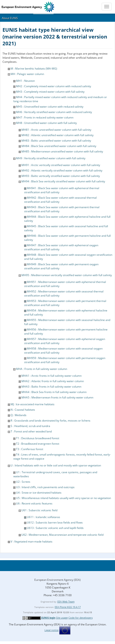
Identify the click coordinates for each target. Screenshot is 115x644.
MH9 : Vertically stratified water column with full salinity (51, 158)
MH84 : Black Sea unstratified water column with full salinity (59, 146)
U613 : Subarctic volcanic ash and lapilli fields (55, 528)
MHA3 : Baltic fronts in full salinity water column (51, 387)
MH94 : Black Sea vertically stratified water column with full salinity (63, 181)
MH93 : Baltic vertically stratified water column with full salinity (61, 176)
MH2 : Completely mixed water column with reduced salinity (54, 86)
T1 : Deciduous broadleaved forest (38, 438)
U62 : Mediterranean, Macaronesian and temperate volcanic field (62, 535)
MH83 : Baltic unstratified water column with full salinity (56, 141)
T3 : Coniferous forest (30, 449)
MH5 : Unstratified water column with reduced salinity (50, 107)
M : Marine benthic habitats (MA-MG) (34, 69)
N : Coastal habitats (23, 410)
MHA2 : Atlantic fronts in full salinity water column (53, 381)
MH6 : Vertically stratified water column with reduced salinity (54, 112)
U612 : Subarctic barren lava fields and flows (55, 522)
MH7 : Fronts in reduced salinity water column (45, 117)
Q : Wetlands (19, 415)
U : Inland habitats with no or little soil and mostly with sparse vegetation (56, 465)
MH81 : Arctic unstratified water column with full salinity (56, 130)
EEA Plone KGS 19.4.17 (68, 607)
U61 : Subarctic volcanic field (39, 510)
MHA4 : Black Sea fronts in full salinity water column (54, 392)
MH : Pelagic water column (27, 74)
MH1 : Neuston (25, 81)
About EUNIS (10, 18)
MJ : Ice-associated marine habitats (33, 404)
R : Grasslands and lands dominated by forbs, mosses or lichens (50, 421)
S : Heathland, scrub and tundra (30, 426)
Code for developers (81, 618)
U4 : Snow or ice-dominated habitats (39, 493)
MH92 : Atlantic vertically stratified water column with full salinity (62, 170)
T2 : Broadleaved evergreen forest (38, 444)
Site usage (62, 618)
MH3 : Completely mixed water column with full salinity (50, 92)
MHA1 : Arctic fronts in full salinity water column (52, 376)
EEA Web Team (66, 602)
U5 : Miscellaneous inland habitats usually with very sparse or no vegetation (63, 498)
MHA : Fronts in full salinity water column (42, 369)
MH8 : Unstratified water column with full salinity (46, 123)
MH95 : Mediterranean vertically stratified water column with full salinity (67, 275)
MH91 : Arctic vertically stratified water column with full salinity (61, 165)
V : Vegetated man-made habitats (32, 541)
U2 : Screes (23, 482)
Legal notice (52, 630)
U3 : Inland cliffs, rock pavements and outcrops (45, 487)
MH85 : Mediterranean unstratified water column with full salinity (62, 151)
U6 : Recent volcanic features (34, 503)
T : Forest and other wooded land (31, 431)
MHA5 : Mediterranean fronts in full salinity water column (57, 397)
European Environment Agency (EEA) (57, 580)
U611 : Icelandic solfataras (43, 517)
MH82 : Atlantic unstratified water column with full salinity (57, 135)
